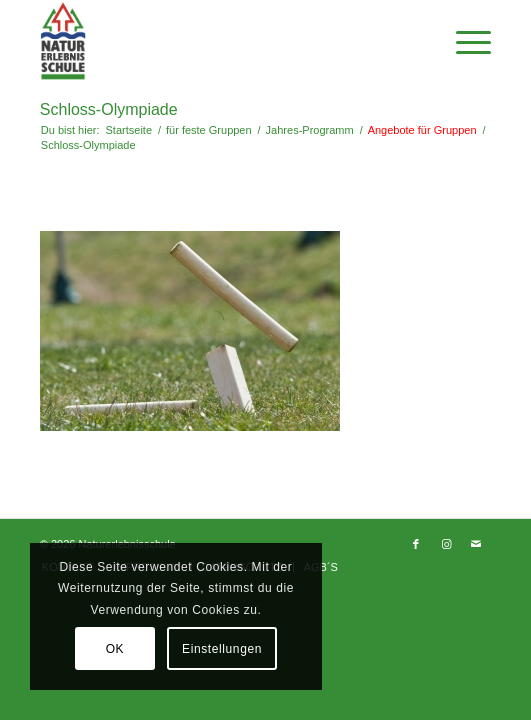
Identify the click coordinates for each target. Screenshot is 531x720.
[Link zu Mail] (476, 544)
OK (115, 649)
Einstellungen (222, 649)
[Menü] (463, 41)
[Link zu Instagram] (446, 544)
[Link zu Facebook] (416, 544)
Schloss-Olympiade (109, 109)
